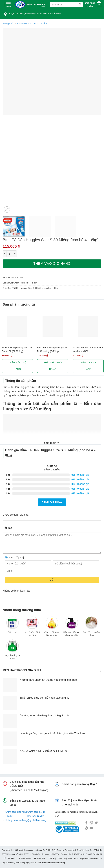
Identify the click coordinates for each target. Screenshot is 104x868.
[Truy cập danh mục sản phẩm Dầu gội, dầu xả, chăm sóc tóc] (72, 628)
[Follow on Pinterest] (86, 828)
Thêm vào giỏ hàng (52, 264)
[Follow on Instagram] (91, 823)
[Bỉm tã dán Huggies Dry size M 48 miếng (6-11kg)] (53, 327)
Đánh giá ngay (52, 502)
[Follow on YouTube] (91, 828)
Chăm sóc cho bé (26, 23)
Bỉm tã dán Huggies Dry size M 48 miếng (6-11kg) (52, 349)
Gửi (52, 580)
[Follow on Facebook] (86, 823)
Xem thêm (51, 443)
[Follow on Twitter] (96, 823)
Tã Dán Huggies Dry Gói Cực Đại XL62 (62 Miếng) (17, 349)
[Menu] (8, 4)
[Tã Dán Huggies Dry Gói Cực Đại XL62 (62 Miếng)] (17, 327)
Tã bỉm (43, 23)
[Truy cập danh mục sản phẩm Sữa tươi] (13, 627)
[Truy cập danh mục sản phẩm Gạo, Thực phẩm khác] (91, 628)
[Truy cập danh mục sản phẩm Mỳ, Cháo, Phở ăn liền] (32, 628)
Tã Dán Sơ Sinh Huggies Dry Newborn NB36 (88, 349)
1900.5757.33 (30, 801)
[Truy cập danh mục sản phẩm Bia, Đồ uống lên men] (13, 651)
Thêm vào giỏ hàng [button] (17, 366)
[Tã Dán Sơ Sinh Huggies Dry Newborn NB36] (88, 327)
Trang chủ (8, 23)
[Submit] (80, 5)
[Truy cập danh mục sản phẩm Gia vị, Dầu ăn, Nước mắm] (52, 628)
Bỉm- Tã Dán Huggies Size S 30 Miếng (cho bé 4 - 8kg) (33, 288)
